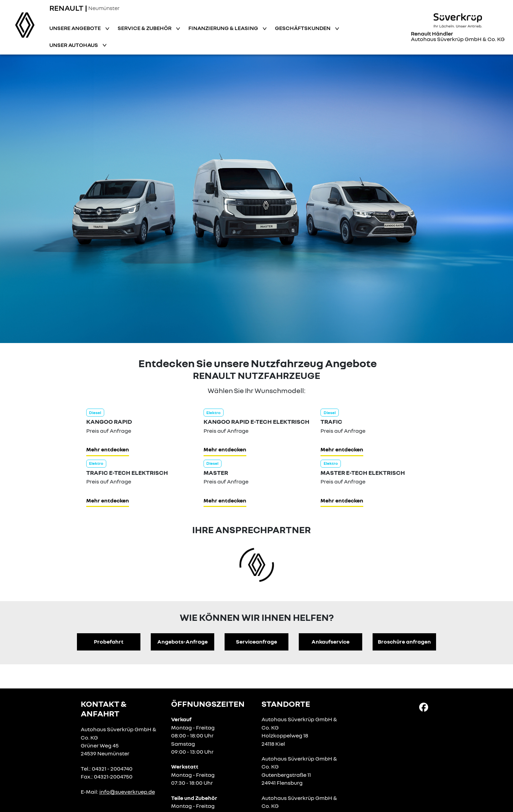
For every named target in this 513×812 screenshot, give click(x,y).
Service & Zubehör (145, 28)
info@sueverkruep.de (127, 792)
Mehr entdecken (108, 449)
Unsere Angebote (76, 28)
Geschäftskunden (303, 28)
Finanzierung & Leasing (224, 28)
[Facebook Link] (424, 707)
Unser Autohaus (74, 45)
